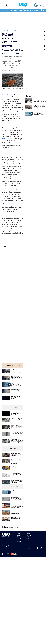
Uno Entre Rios (6, 31)
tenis (4, 139)
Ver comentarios (13, 256)
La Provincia (10, 10)
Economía (28, 10)
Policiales (15, 10)
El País (24, 10)
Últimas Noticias (4, 10)
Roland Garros (15, 31)
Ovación (20, 10)
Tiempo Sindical (39, 10)
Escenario (34, 10)
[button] (3, 5)
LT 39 (42, 10)
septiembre (17, 110)
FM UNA (28, 540)
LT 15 (43, 10)
